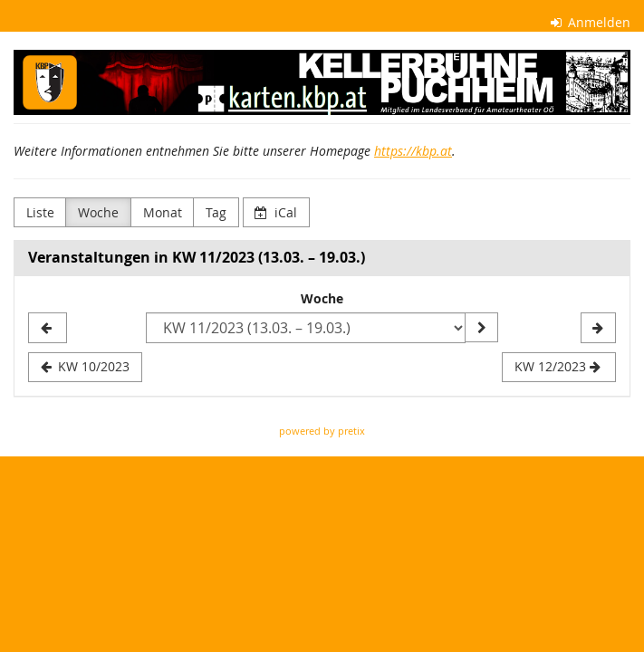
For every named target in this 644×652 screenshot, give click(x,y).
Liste (40, 212)
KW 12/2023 (557, 366)
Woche (98, 212)
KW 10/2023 (86, 366)
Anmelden (591, 22)
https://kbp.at (413, 151)
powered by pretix (322, 431)
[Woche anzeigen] (481, 328)
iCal (276, 212)
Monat (163, 212)
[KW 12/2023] (598, 328)
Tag (216, 212)
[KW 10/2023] (48, 328)
